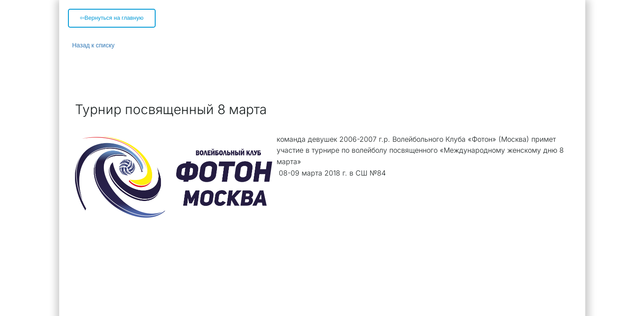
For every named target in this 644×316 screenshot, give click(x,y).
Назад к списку (94, 45)
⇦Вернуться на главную (112, 18)
